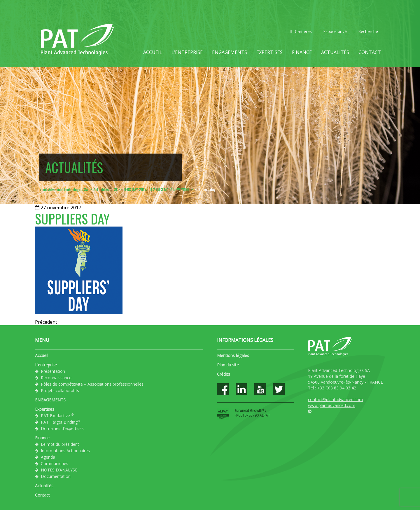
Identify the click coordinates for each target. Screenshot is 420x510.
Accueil (153, 52)
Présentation (53, 371)
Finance (302, 52)
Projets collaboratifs (60, 390)
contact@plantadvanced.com (335, 400)
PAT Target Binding (60, 422)
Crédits (224, 374)
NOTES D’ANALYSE (59, 470)
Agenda (48, 457)
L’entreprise (187, 52)
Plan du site (228, 365)
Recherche (366, 31)
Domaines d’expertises (62, 428)
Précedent (46, 322)
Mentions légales (233, 355)
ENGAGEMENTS (230, 52)
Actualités (335, 52)
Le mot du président (60, 444)
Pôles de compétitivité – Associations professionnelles (92, 384)
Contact (370, 52)
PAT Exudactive (57, 415)
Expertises (269, 52)
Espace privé (333, 31)
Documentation (56, 476)
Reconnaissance (56, 378)
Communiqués (55, 463)
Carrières (301, 31)
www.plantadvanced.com (332, 405)
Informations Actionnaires (65, 451)
